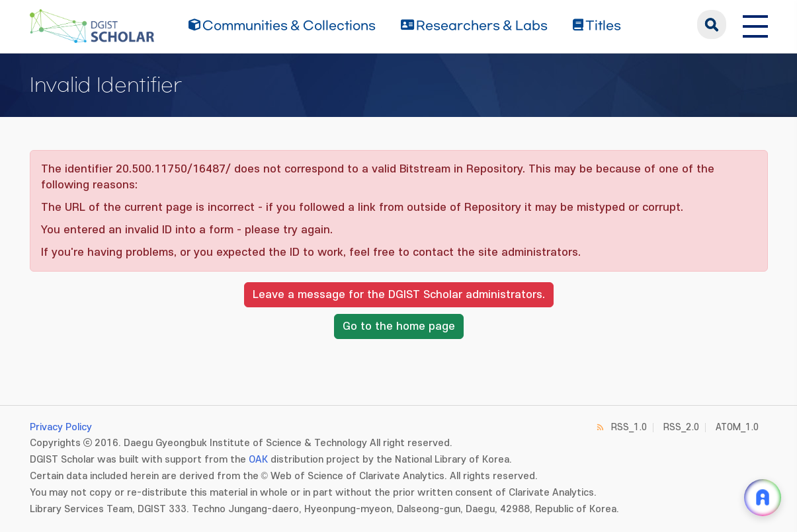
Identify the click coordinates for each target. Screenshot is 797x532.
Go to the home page (399, 326)
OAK (258, 460)
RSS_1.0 (629, 427)
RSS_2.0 (681, 427)
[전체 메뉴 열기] (755, 24)
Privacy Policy (61, 427)
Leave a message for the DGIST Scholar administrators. (399, 295)
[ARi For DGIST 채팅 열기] (763, 498)
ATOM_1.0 (737, 427)
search (712, 24)
